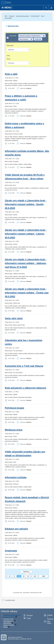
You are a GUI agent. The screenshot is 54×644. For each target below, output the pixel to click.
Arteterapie (11, 551)
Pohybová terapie (14, 408)
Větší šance (30, 615)
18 (19, 576)
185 (35, 576)
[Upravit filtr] (27, 38)
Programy (12, 16)
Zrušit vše (38, 39)
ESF (6, 16)
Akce (42, 16)
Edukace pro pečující (16, 529)
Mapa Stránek (49, 622)
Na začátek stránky (10, 600)
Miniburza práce (14, 430)
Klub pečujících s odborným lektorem (25, 388)
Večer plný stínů (14, 318)
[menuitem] (46, 8)
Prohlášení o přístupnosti (50, 617)
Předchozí (26, 572)
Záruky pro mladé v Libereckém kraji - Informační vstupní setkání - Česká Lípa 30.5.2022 (27, 293)
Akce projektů (8, 18)
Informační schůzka (16, 477)
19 (24, 576)
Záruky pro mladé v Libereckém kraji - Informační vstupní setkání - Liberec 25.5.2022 (26, 234)
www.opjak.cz (7, 623)
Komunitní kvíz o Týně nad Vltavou (24, 366)
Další (44, 576)
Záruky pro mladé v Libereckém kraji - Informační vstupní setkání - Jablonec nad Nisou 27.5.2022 (26, 263)
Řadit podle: (10, 46)
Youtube (29, 618)
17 (14, 576)
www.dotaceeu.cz (8, 621)
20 (28, 576)
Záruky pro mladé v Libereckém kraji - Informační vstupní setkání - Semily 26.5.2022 (26, 204)
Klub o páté (11, 74)
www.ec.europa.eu (9, 625)
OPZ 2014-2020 (35, 16)
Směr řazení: (9, 57)
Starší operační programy (23, 16)
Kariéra (5, 627)
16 (10, 576)
